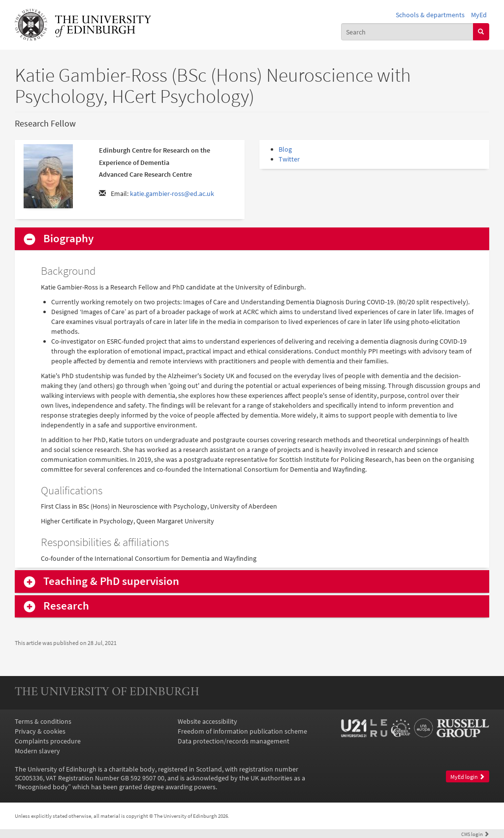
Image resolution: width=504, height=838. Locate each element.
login (475, 834)
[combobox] (407, 32)
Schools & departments (430, 15)
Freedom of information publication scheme (242, 731)
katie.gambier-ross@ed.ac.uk (172, 193)
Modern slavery (37, 751)
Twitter (289, 159)
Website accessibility (207, 721)
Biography (68, 239)
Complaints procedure (48, 741)
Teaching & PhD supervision (111, 581)
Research (66, 606)
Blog (285, 149)
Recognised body (43, 787)
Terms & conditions (43, 721)
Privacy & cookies (40, 731)
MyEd (479, 15)
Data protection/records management (234, 741)
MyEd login (468, 777)
